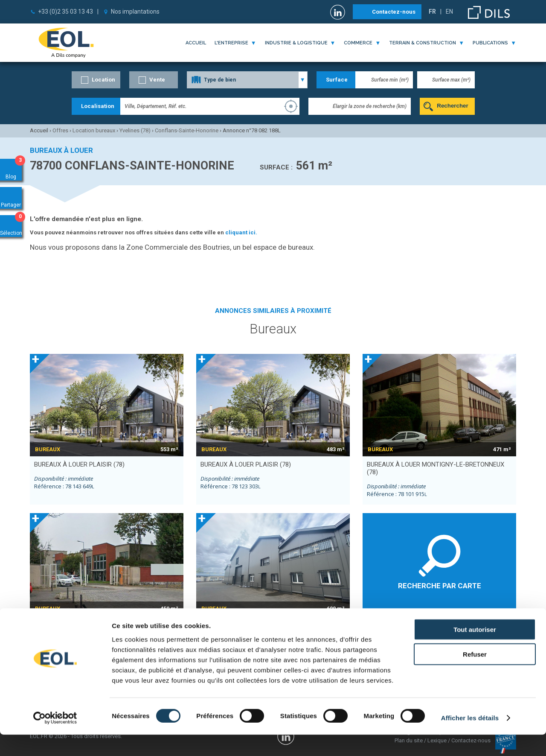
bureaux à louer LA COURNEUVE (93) (90, 624)
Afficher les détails (470, 739)
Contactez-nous (394, 12)
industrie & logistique (296, 43)
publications (490, 43)
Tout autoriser (475, 650)
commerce (358, 43)
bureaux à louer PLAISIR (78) (79, 464)
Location (103, 80)
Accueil (196, 43)
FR (432, 12)
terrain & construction (423, 43)
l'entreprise (231, 43)
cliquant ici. (241, 232)
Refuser (475, 676)
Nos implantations (135, 12)
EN (449, 12)
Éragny (375, 623)
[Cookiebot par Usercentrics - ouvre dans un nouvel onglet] (55, 739)
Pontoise (450, 623)
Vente (157, 80)
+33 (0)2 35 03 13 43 (65, 12)
